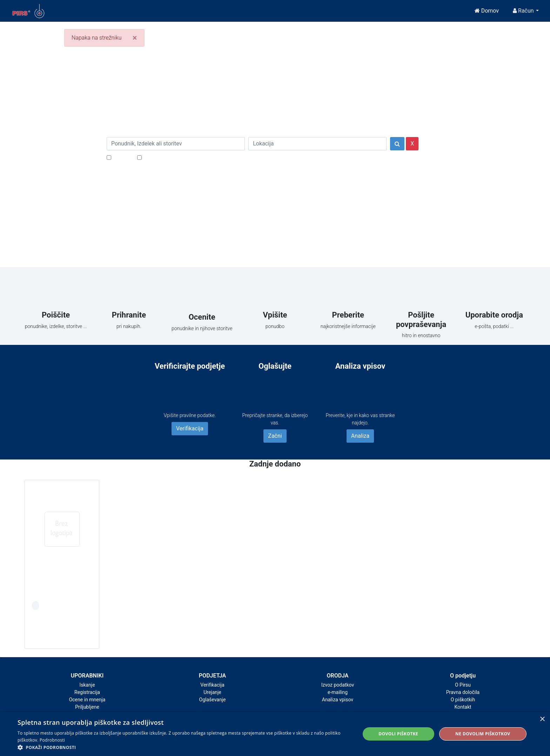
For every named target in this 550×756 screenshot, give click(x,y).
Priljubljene (87, 707)
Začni (275, 436)
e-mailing (338, 692)
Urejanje (212, 692)
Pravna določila (463, 692)
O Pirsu (463, 685)
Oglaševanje (213, 700)
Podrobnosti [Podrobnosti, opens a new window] (52, 740)
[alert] (275, 734)
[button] (184, 747)
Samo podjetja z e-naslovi (175, 157)
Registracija (87, 692)
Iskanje (87, 685)
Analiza (360, 436)
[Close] (135, 38)
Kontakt (463, 707)
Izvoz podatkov (338, 685)
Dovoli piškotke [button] (398, 734)
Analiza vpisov (338, 700)
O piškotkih (463, 700)
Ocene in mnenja (87, 700)
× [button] (542, 719)
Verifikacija (190, 428)
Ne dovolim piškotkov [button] (483, 734)
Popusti (122, 157)
